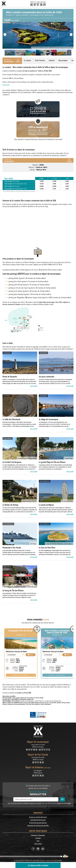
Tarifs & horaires (40, 60)
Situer (31, 655)
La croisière (27, 60)
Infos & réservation (21, 675)
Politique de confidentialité (64, 803)
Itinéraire (52, 60)
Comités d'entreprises (38, 820)
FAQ (38, 841)
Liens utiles (38, 844)
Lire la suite (6, 85)
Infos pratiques (63, 60)
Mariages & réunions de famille (38, 826)
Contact (38, 838)
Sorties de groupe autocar (38, 823)
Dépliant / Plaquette (38, 835)
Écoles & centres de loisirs (38, 817)
